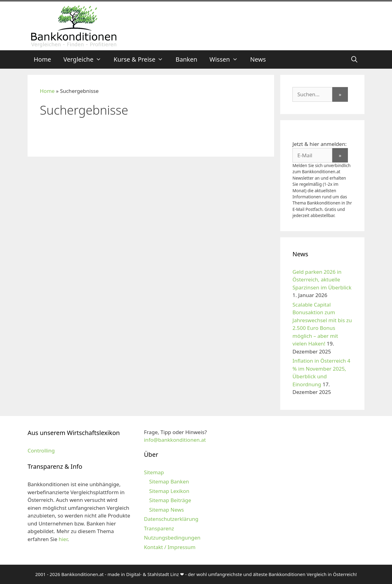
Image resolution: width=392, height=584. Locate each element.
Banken (186, 59)
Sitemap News (166, 510)
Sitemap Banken (169, 481)
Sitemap (154, 472)
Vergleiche (85, 59)
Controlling (41, 450)
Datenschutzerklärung (171, 519)
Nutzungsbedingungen (172, 538)
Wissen (227, 59)
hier (63, 539)
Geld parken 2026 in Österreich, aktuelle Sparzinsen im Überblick (322, 280)
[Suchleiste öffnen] (354, 59)
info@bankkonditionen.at (175, 440)
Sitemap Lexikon (169, 491)
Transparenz (159, 528)
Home (42, 59)
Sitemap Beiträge (170, 500)
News (258, 59)
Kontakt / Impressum (170, 547)
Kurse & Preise (141, 59)
